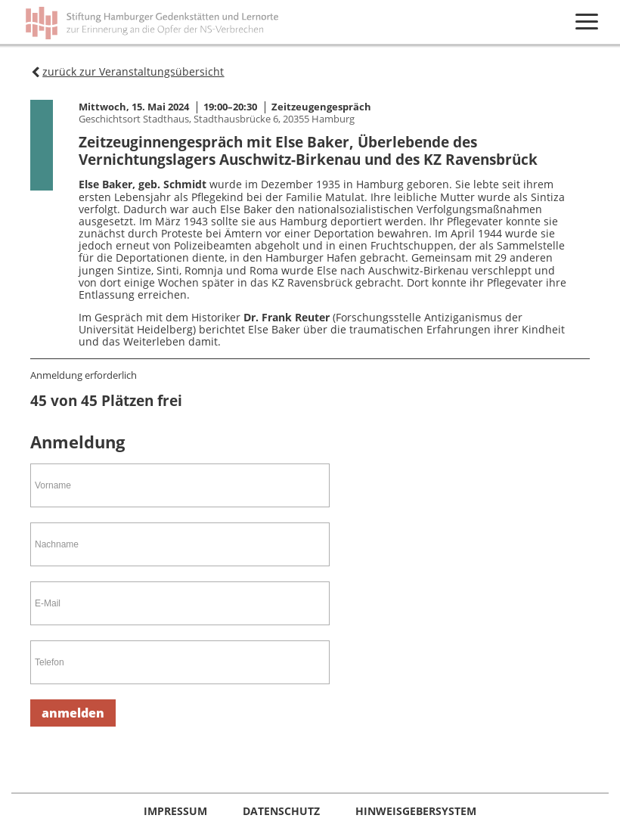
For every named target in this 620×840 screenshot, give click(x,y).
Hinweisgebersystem (416, 811)
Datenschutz (283, 811)
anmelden (73, 713)
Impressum (177, 811)
